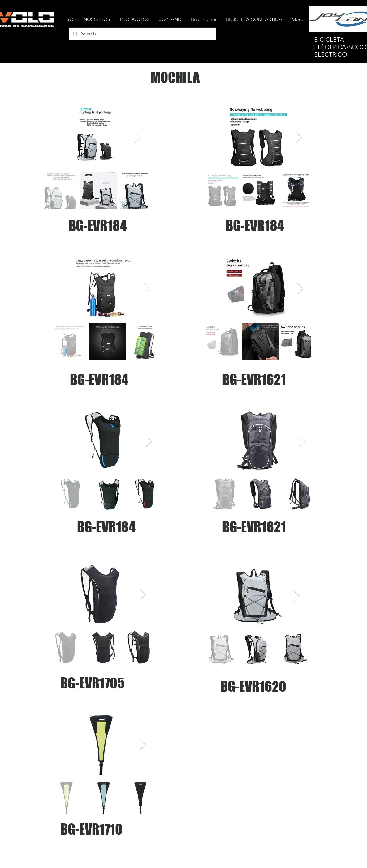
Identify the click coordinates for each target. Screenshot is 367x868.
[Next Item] (138, 137)
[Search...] (142, 34)
